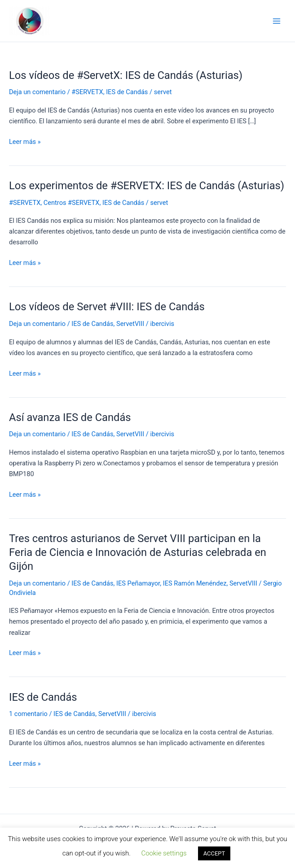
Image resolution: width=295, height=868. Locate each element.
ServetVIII (130, 324)
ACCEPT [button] (214, 853)
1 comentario (28, 714)
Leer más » (25, 142)
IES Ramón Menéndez (195, 583)
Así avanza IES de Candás (70, 417)
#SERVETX (87, 92)
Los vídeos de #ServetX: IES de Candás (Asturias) (126, 75)
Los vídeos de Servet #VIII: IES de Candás (107, 307)
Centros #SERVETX (72, 203)
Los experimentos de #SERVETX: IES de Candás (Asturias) (147, 186)
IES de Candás (127, 92)
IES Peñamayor (138, 583)
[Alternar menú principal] (277, 21)
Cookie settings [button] (164, 853)
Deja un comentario (37, 92)
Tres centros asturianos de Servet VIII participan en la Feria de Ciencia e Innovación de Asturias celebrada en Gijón (138, 552)
